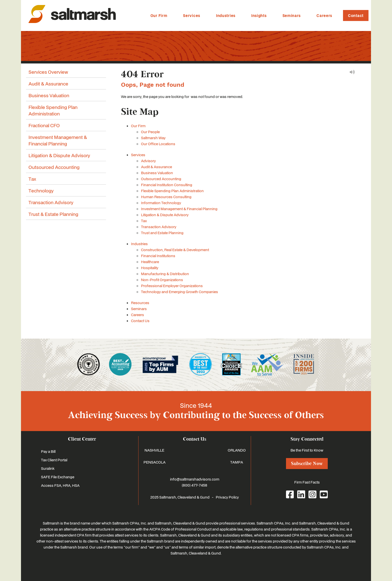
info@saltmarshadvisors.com (195, 479)
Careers (324, 15)
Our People (150, 132)
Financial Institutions (158, 256)
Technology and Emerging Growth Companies (179, 292)
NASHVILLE (154, 450)
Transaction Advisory (159, 227)
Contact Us (140, 321)
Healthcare (150, 262)
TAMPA (237, 462)
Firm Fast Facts (307, 482)
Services (192, 15)
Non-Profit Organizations (162, 280)
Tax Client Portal (54, 460)
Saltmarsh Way (153, 138)
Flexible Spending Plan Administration (172, 191)
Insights (259, 15)
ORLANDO (237, 450)
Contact (356, 15)
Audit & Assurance (156, 167)
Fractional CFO (44, 125)
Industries (226, 15)
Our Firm (159, 15)
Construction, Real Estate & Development (175, 250)
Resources (140, 303)
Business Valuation (157, 173)
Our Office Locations (158, 144)
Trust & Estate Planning (53, 214)
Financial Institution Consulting (167, 185)
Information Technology (161, 203)
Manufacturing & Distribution (165, 274)
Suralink (48, 468)
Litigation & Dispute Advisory (165, 215)
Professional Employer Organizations (172, 286)
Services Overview (48, 72)
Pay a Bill (48, 451)
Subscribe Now (307, 464)
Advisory (148, 161)
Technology (41, 190)
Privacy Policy (227, 497)
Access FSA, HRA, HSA (60, 485)
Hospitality (150, 268)
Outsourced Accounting (161, 179)
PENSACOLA (154, 462)
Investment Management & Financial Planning (179, 209)
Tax (144, 221)
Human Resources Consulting (166, 197)
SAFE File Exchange (58, 477)
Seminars (292, 15)
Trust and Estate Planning (162, 233)
